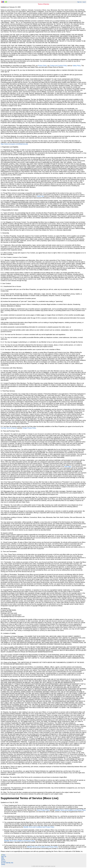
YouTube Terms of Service (9, 428)
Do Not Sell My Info (7, 863)
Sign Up (79, 2)
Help (3, 858)
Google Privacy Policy (29, 428)
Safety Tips (40, 196)
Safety (3, 864)
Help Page (68, 467)
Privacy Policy (42, 66)
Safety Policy (77, 66)
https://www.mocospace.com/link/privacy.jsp (14, 144)
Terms (3, 860)
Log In (84, 2)
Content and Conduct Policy (58, 66)
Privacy (3, 861)
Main (3, 855)
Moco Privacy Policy (43, 810)
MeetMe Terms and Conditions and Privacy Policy (70, 810)
